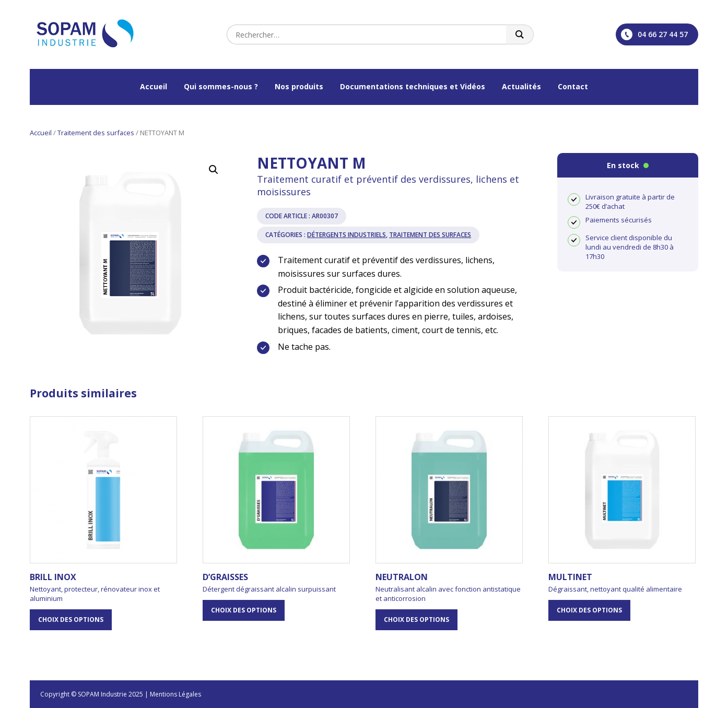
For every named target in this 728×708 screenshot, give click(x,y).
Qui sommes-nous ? (221, 86)
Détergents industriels (347, 235)
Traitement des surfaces (96, 133)
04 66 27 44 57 (654, 34)
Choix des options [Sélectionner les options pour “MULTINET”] (589, 610)
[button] (214, 170)
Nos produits (299, 86)
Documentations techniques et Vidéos (413, 86)
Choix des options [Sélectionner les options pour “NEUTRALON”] (416, 619)
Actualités (521, 86)
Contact (573, 86)
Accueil (154, 86)
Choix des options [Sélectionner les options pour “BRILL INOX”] (71, 619)
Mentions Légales (175, 694)
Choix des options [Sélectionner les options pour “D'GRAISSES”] (244, 610)
